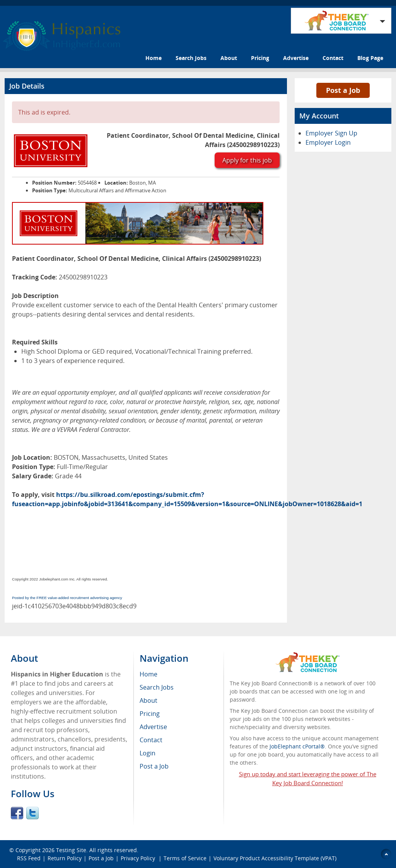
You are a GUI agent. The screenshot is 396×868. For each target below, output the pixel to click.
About (229, 58)
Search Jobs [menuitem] (157, 687)
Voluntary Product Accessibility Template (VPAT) (275, 858)
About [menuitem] (148, 700)
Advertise (296, 58)
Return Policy (65, 858)
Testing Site (71, 850)
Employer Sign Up (331, 133)
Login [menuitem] (148, 753)
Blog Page (370, 58)
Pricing (260, 58)
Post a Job (343, 90)
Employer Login (328, 142)
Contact (333, 58)
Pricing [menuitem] (150, 714)
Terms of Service (185, 858)
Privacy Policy (139, 858)
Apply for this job (247, 160)
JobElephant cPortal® (297, 746)
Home (154, 58)
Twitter (32, 813)
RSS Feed (29, 858)
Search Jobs (191, 58)
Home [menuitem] (148, 674)
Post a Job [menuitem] (154, 766)
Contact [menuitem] (151, 740)
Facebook (17, 813)
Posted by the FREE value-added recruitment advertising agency (67, 598)
